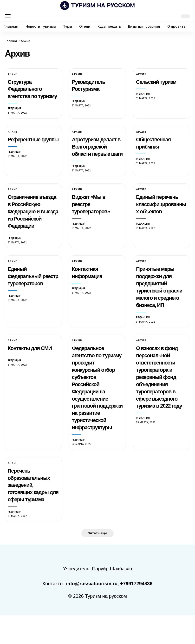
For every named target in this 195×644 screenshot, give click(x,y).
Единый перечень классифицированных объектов (160, 219)
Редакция (15, 116)
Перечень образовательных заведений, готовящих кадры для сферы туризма (32, 514)
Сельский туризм (157, 82)
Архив (13, 74)
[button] (9, 16)
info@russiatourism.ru (92, 612)
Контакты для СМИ (31, 370)
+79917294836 (136, 612)
